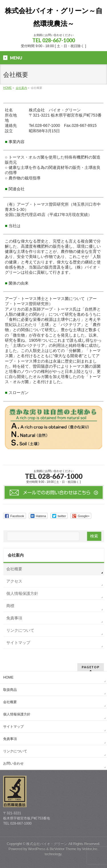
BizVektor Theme (63, 849)
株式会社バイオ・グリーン (47, 844)
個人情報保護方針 (22, 593)
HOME (8, 677)
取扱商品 (10, 690)
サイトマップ (18, 643)
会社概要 (14, 569)
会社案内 (16, 555)
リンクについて (20, 630)
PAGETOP (91, 667)
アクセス (14, 581)
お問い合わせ (13, 763)
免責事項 (14, 618)
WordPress (37, 849)
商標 (10, 606)
